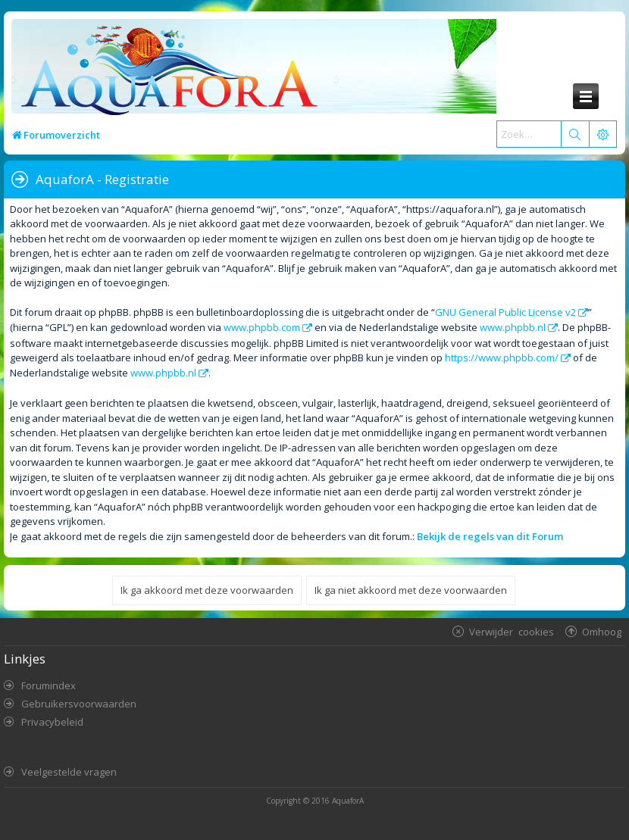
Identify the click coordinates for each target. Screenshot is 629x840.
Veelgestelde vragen (69, 772)
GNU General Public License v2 (505, 312)
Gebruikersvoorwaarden (79, 704)
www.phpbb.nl (513, 327)
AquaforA (348, 801)
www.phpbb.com (262, 327)
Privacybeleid (52, 722)
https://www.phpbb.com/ (502, 358)
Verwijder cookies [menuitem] (512, 631)
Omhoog (602, 631)
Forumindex (49, 685)
